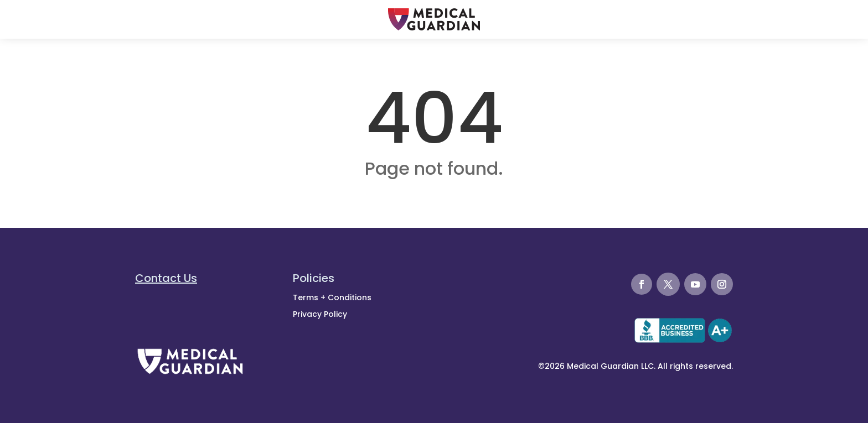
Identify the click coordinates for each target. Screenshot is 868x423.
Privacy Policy (320, 314)
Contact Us (166, 278)
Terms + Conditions (332, 297)
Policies (314, 278)
